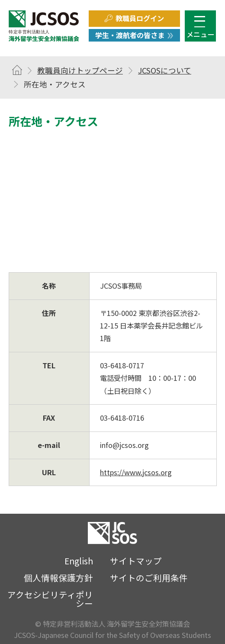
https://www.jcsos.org (136, 472)
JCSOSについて (165, 70)
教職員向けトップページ (80, 70)
